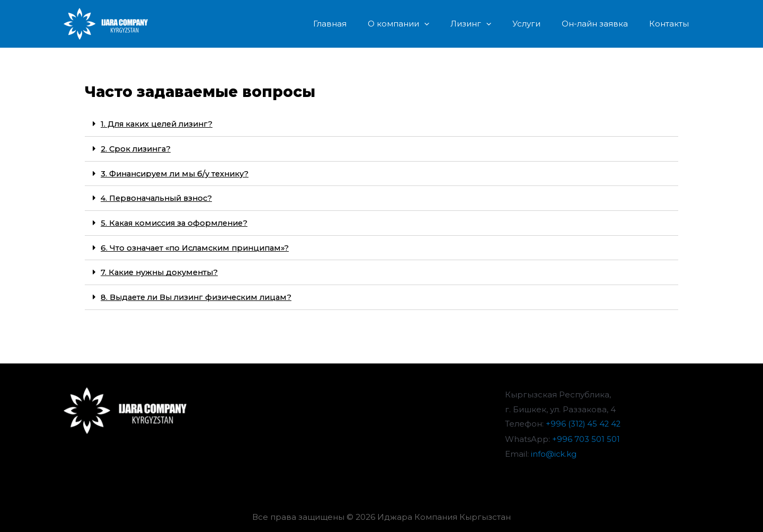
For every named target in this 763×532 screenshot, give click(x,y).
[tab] (381, 124)
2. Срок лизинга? (137, 148)
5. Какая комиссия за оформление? (178, 221)
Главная (359, 24)
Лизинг (489, 24)
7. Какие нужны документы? (162, 270)
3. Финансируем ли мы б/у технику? (179, 172)
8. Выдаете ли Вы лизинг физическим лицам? (201, 294)
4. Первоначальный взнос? (160, 197)
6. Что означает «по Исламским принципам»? (200, 246)
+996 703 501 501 (586, 436)
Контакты (672, 24)
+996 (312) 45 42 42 (584, 421)
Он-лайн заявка (603, 24)
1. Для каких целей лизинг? (160, 124)
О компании (422, 24)
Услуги (540, 24)
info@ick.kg (554, 451)
